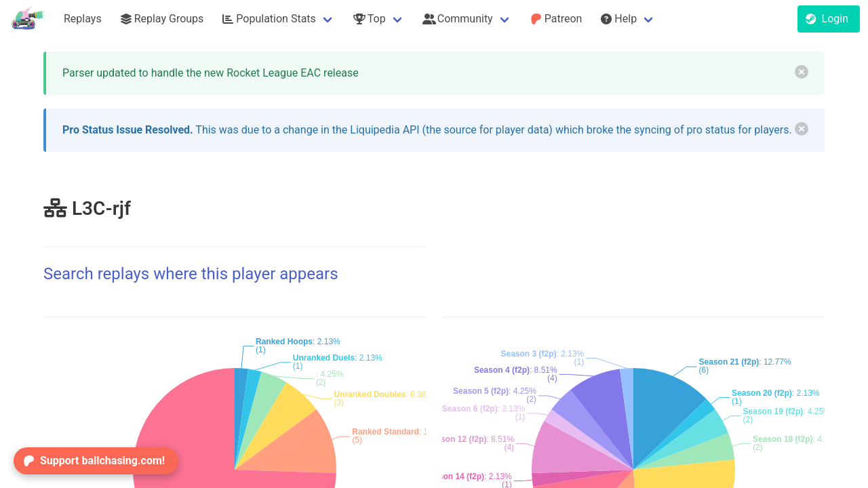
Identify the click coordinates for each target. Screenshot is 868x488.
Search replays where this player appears (191, 274)
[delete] (802, 72)
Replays (83, 19)
